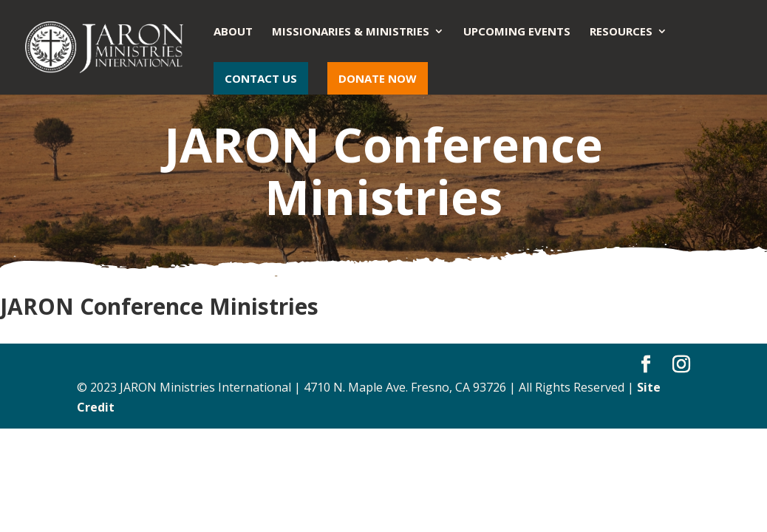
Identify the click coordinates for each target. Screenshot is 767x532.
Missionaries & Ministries (351, 32)
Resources (621, 32)
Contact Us (261, 78)
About (233, 32)
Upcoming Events (517, 32)
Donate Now (378, 78)
